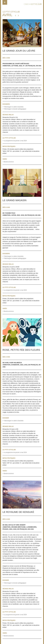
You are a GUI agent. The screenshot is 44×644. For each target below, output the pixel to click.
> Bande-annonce (8, 162)
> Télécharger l (13, 256)
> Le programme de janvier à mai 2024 (15, 141)
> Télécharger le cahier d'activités (13, 107)
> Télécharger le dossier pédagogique (14, 109)
